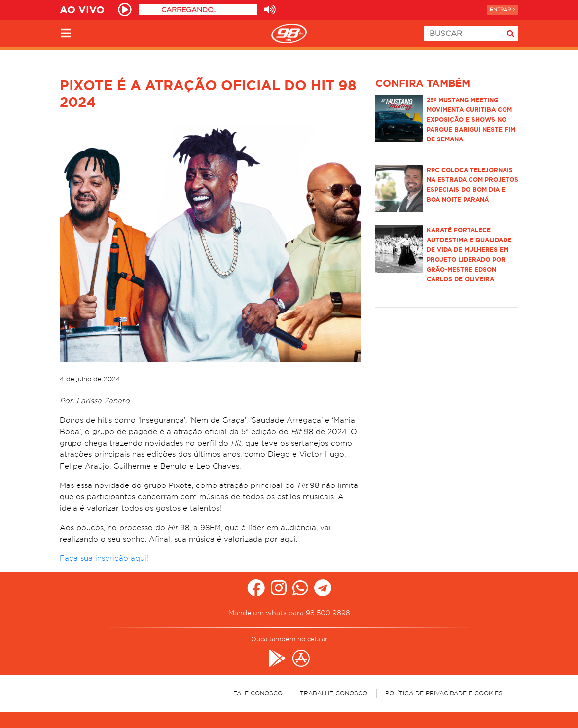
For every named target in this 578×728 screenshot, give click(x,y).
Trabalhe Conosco (334, 693)
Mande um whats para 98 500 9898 (289, 613)
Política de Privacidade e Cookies (444, 693)
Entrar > (503, 10)
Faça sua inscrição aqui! (104, 558)
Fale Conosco (258, 693)
